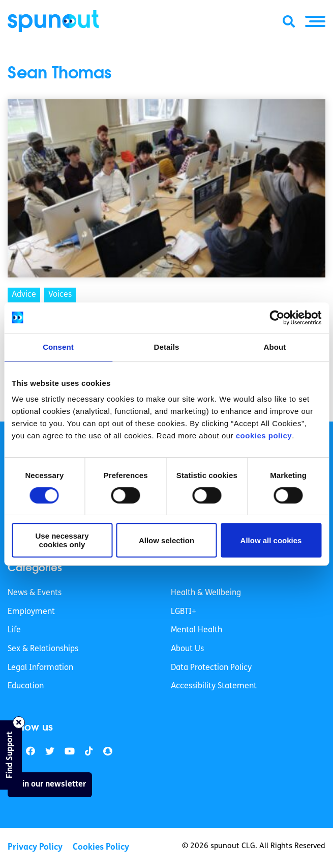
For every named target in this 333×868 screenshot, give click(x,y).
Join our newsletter (50, 785)
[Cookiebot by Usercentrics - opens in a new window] (277, 318)
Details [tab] (167, 347)
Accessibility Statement (214, 686)
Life (14, 630)
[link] (50, 752)
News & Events (35, 593)
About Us (187, 649)
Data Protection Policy (211, 668)
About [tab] (275, 347)
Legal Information (40, 668)
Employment (31, 612)
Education (26, 686)
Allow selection (167, 540)
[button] (315, 21)
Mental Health (196, 630)
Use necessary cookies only (62, 540)
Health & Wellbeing (206, 593)
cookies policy (264, 436)
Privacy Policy (35, 847)
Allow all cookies (271, 540)
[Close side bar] (19, 722)
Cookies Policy (101, 847)
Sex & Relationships (43, 649)
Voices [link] (60, 295)
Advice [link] (24, 295)
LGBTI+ (184, 612)
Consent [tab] (58, 347)
